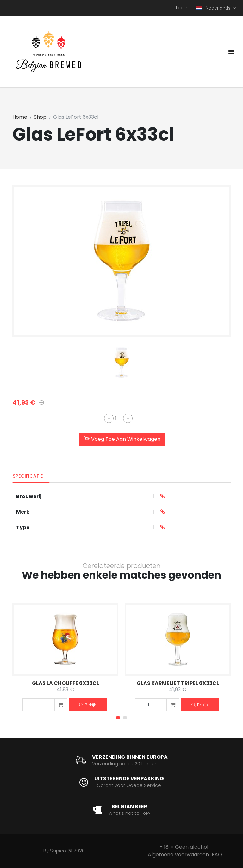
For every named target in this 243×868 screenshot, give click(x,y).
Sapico (58, 851)
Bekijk (87, 705)
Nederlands (214, 8)
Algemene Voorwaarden (178, 855)
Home (20, 117)
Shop (40, 117)
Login (182, 8)
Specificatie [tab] (28, 476)
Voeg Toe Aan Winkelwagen (122, 440)
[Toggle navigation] (231, 52)
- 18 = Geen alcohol (184, 847)
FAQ (217, 855)
